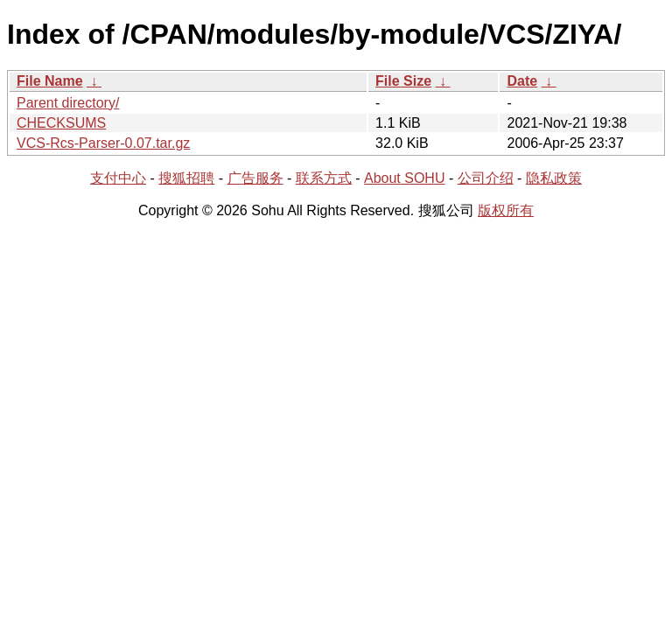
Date (522, 81)
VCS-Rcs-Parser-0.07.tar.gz (103, 143)
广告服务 (255, 178)
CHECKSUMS (61, 123)
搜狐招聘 (186, 178)
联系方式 (324, 178)
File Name (50, 81)
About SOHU (404, 178)
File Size (403, 81)
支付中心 (118, 178)
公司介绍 (486, 178)
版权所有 (506, 210)
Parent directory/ (68, 103)
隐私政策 (554, 178)
